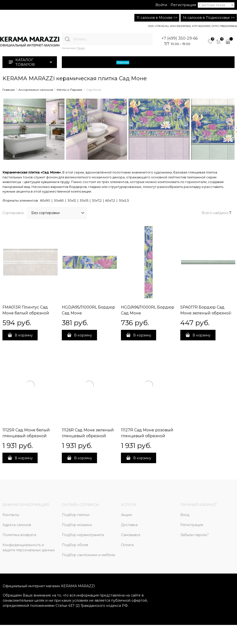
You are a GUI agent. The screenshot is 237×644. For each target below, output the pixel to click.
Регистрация (183, 5)
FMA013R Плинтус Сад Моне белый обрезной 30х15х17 (26, 313)
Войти (161, 5)
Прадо (81, 48)
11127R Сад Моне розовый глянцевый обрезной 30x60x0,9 (147, 436)
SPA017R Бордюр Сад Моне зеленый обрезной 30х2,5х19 (206, 313)
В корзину (24, 335)
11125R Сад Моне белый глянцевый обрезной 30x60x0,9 (26, 436)
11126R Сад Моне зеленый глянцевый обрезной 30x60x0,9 (88, 436)
